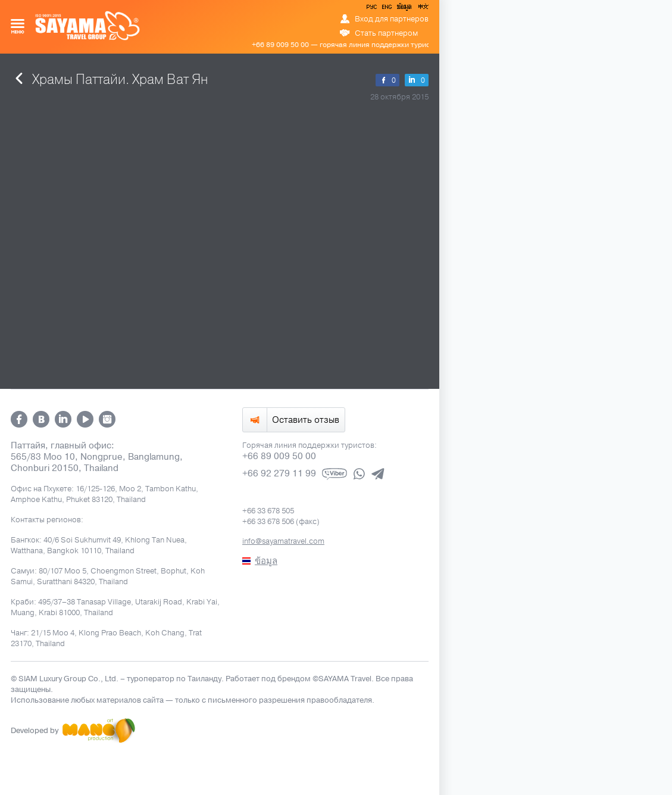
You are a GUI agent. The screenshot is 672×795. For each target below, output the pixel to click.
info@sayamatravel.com (283, 541)
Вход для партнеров (392, 19)
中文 (423, 9)
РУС (373, 9)
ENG (386, 9)
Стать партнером (386, 33)
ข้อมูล (404, 9)
